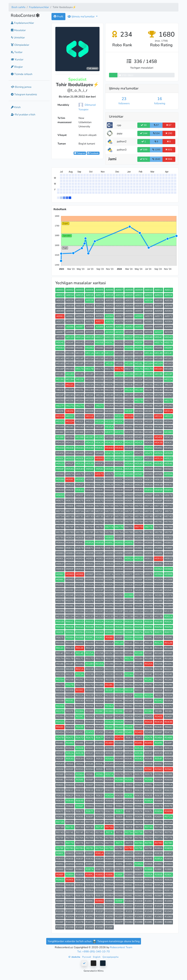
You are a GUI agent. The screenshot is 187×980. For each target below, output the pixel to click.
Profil (58, 16)
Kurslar (17, 59)
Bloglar (17, 67)
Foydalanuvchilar (39, 7)
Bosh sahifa (18, 7)
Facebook (93, 153)
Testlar (17, 52)
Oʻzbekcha (75, 957)
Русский (87, 957)
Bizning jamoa (21, 87)
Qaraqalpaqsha (110, 957)
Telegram (80, 153)
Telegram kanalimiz (24, 94)
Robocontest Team (121, 947)
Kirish (16, 107)
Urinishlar (18, 37)
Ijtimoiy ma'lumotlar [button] (81, 16)
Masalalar (18, 30)
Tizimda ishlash (22, 74)
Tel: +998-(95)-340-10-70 (93, 951)
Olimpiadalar (20, 45)
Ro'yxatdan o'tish (23, 114)
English (97, 957)
